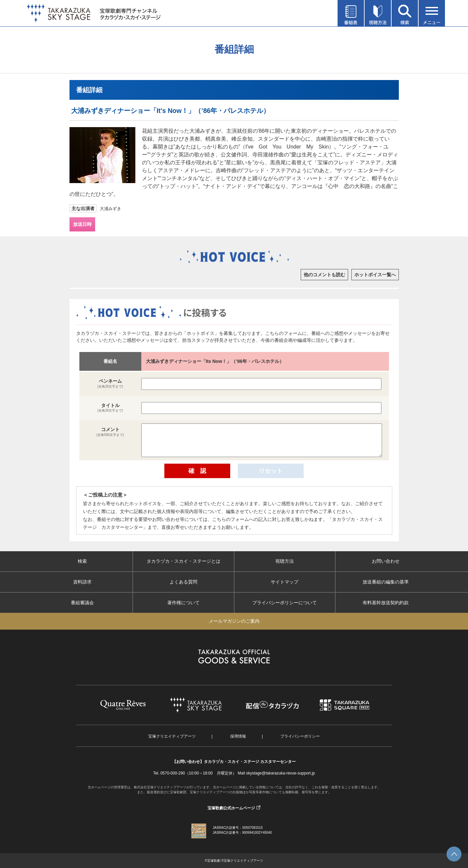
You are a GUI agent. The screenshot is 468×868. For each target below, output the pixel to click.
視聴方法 (285, 561)
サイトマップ (285, 582)
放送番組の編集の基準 (386, 582)
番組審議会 (82, 603)
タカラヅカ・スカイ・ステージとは (183, 561)
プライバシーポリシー (300, 736)
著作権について (183, 603)
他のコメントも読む (324, 275)
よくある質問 (183, 582)
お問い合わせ (386, 561)
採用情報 (238, 736)
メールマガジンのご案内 (234, 621)
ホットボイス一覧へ (375, 275)
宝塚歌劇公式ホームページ (231, 808)
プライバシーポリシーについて (285, 603)
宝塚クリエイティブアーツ (172, 736)
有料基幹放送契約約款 (386, 603)
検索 (82, 561)
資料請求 (82, 582)
